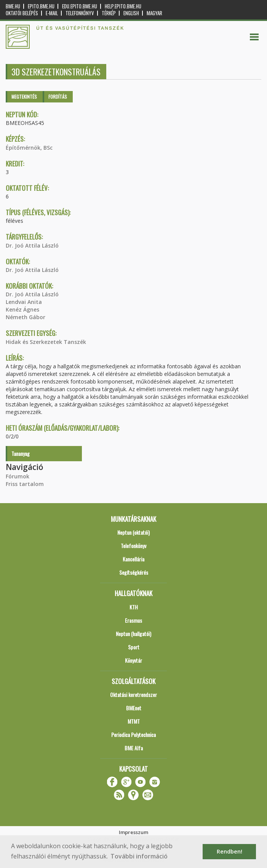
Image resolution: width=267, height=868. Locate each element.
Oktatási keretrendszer (133, 695)
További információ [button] (139, 856)
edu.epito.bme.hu (80, 6)
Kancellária (133, 559)
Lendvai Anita (24, 302)
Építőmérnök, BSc (29, 148)
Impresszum (133, 832)
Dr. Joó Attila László (32, 245)
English (131, 13)
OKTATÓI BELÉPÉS (22, 13)
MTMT (134, 721)
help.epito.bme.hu (123, 6)
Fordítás (58, 97)
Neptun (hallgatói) (133, 634)
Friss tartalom (25, 484)
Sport (134, 647)
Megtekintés (24, 97)
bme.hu (13, 6)
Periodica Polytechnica (133, 735)
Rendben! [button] (229, 851)
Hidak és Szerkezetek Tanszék (46, 342)
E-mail (52, 13)
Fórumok (18, 476)
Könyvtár (133, 660)
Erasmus (133, 620)
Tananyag (21, 453)
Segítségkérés (134, 572)
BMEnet (134, 708)
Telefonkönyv (80, 13)
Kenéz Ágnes (22, 309)
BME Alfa (134, 748)
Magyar (154, 13)
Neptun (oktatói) (133, 532)
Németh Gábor (26, 317)
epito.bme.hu (41, 6)
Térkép (109, 13)
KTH (134, 607)
